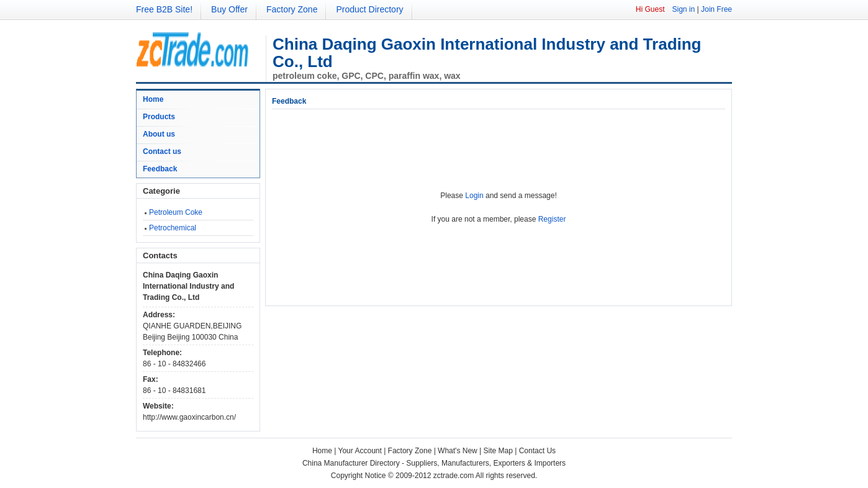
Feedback (160, 169)
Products (159, 117)
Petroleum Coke (176, 212)
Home (153, 99)
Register (552, 219)
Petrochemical (173, 228)
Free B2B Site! (164, 9)
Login (474, 196)
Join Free (717, 9)
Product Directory (369, 9)
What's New (458, 451)
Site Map (498, 451)
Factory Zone (292, 9)
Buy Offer (229, 9)
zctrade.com (454, 476)
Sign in (683, 9)
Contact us (162, 151)
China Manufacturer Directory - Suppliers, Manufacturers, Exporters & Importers (434, 463)
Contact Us (537, 451)
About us (159, 134)
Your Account (360, 451)
